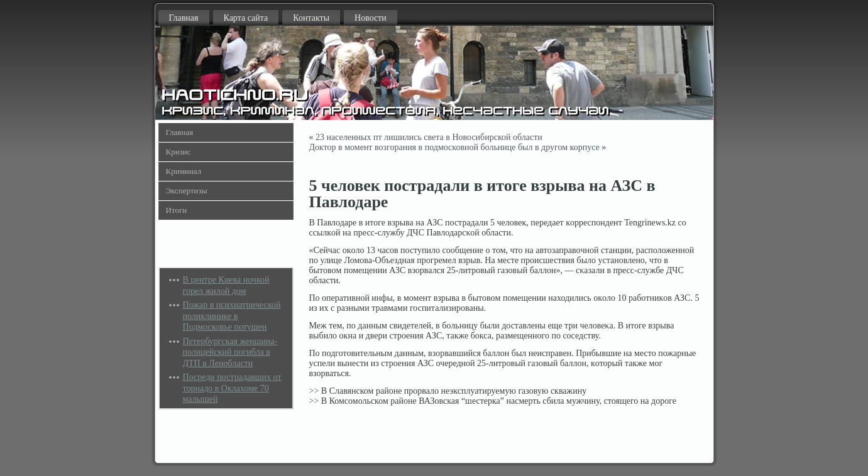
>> (314, 391)
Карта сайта (246, 18)
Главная (184, 18)
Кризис (179, 152)
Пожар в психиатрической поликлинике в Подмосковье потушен (232, 316)
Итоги (177, 210)
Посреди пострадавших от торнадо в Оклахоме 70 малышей (232, 388)
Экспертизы (187, 191)
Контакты (311, 18)
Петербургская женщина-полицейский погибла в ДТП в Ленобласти (230, 352)
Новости (371, 18)
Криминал (184, 171)
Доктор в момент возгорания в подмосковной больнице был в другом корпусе (454, 147)
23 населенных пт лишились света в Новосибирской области (429, 137)
